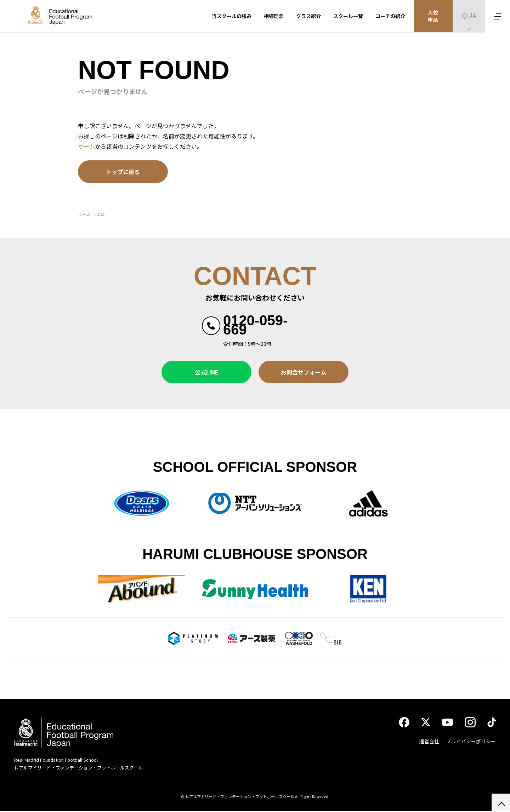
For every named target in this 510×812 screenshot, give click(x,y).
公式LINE (207, 372)
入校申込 (433, 16)
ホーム (86, 146)
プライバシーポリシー (471, 742)
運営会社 (429, 742)
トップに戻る (123, 172)
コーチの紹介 (390, 16)
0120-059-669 (255, 325)
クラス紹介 (308, 16)
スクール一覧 (348, 16)
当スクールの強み (232, 16)
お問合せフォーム (304, 372)
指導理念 (274, 16)
